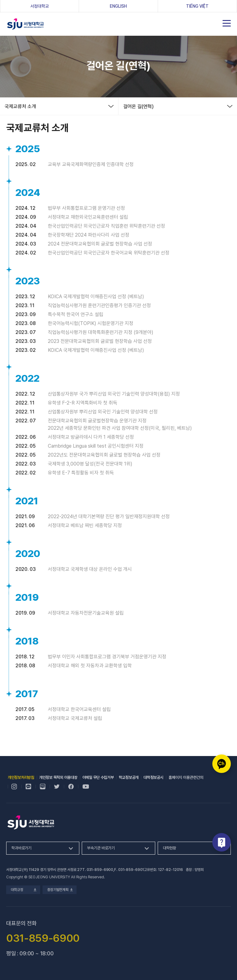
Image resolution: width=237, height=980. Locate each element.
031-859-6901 (131, 870)
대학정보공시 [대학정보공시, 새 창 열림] (153, 777)
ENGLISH (118, 6)
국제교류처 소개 (20, 106)
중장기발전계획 (60, 890)
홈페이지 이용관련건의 (186, 777)
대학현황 (170, 848)
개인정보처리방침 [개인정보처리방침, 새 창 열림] (21, 777)
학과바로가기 (21, 848)
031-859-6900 (100, 870)
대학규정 (23, 890)
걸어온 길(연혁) (138, 106)
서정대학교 (25, 24)
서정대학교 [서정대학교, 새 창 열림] (49, 6)
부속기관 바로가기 (101, 848)
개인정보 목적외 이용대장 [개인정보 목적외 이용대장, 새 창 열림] (58, 777)
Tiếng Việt (197, 6)
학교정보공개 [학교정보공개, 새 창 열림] (129, 777)
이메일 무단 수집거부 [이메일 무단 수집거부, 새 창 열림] (98, 777)
